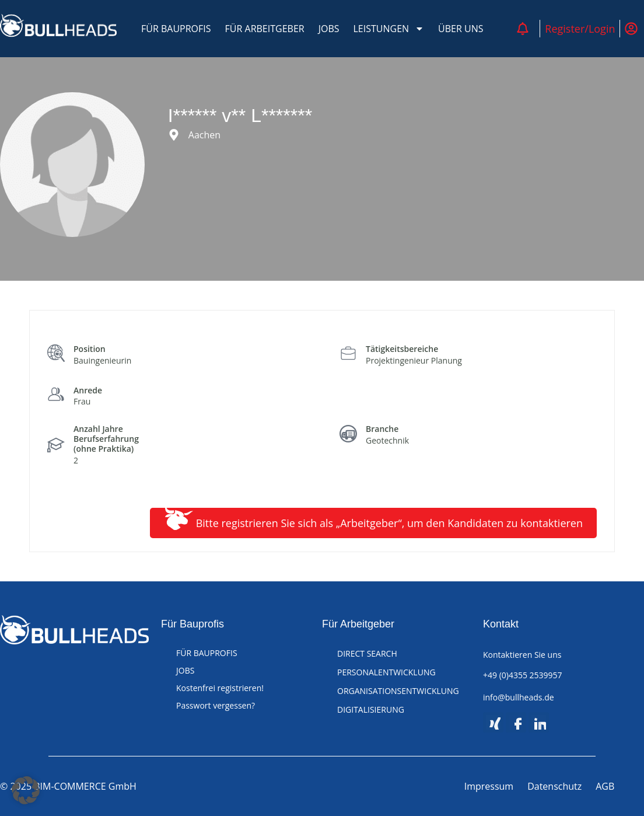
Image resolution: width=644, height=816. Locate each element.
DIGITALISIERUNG (371, 709)
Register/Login (580, 29)
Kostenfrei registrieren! (220, 688)
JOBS (329, 29)
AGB (605, 786)
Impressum (489, 786)
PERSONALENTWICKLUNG (386, 672)
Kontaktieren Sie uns (522, 655)
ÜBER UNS (461, 29)
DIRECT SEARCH (367, 653)
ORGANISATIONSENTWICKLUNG (398, 691)
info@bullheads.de (519, 697)
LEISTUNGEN (389, 29)
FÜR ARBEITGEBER (265, 29)
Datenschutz (554, 786)
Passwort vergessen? (216, 705)
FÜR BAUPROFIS (176, 29)
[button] (26, 790)
